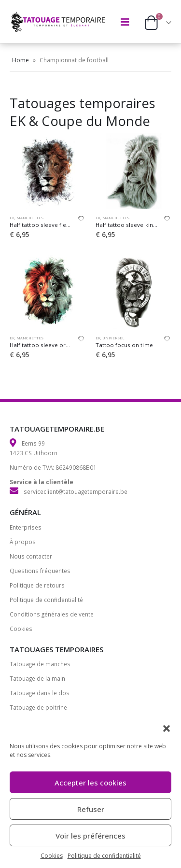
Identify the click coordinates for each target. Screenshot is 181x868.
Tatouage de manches (40, 664)
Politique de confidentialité (104, 856)
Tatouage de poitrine (38, 707)
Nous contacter (31, 556)
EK (12, 218)
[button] (167, 728)
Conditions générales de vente (52, 614)
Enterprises (26, 527)
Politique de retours (37, 585)
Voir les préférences (90, 836)
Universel (113, 338)
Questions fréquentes (40, 571)
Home (21, 60)
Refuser (91, 809)
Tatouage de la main (37, 678)
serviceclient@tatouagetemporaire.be (76, 491)
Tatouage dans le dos (40, 693)
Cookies (52, 856)
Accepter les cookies (90, 783)
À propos (23, 542)
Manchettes (30, 218)
